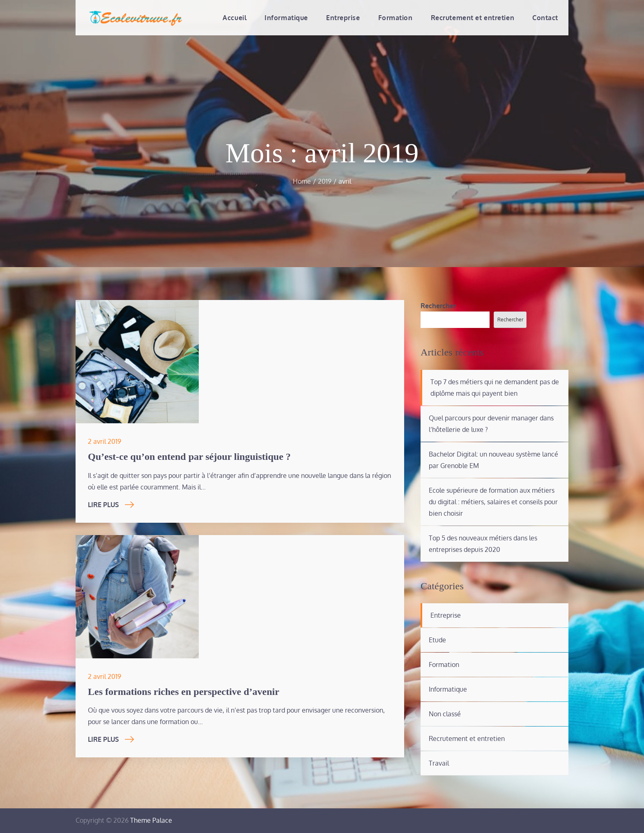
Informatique (286, 18)
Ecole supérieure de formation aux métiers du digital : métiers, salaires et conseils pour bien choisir (493, 502)
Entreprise (343, 18)
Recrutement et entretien (473, 18)
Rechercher (438, 306)
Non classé (445, 714)
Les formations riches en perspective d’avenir (184, 692)
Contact (545, 18)
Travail (439, 763)
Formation (396, 18)
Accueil (235, 18)
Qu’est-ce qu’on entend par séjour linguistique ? (189, 457)
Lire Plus (111, 505)
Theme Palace (151, 820)
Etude (437, 640)
